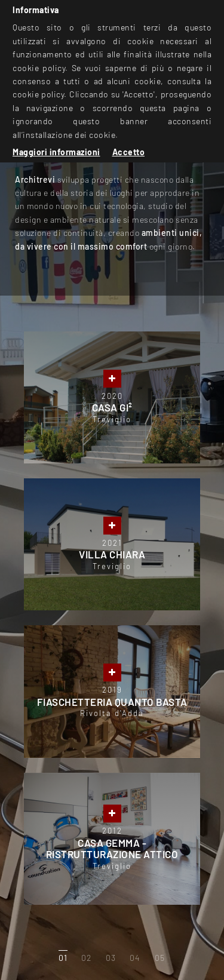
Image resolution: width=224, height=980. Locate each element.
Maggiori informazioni (56, 152)
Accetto (129, 152)
